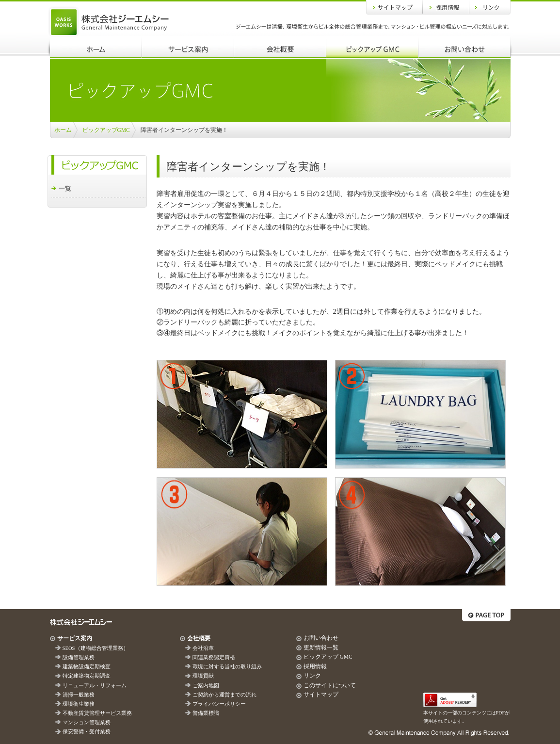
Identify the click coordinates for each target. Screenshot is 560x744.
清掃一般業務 (79, 695)
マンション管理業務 (87, 722)
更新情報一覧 (321, 647)
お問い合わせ (464, 48)
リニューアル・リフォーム (95, 686)
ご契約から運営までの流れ (224, 695)
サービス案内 (188, 48)
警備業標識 (206, 713)
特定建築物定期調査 (87, 676)
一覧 (65, 188)
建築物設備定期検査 (87, 667)
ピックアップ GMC (328, 657)
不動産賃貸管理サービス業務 (97, 713)
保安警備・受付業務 (87, 732)
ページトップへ (486, 615)
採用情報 (446, 7)
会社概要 (280, 48)
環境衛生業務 (79, 704)
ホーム (96, 48)
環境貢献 (203, 676)
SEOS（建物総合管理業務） (96, 648)
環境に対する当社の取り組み (227, 667)
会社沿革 (203, 648)
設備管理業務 (79, 657)
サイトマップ (394, 7)
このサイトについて (330, 685)
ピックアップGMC (372, 48)
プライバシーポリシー (219, 704)
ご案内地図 (206, 686)
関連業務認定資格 (214, 657)
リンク (490, 7)
